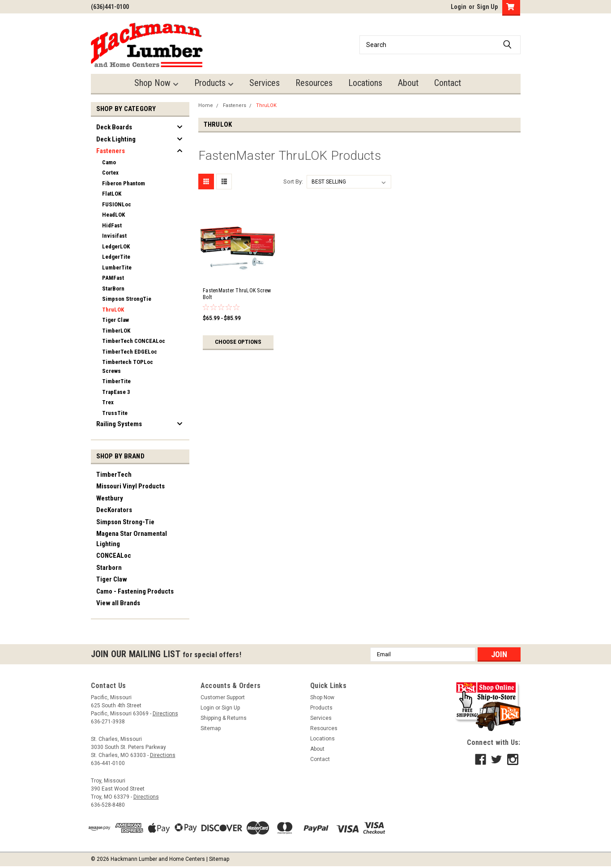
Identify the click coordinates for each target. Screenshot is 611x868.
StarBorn (113, 289)
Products (214, 83)
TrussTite (115, 413)
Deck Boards (114, 127)
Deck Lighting (116, 139)
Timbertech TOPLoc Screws (128, 366)
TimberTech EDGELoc (130, 352)
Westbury (110, 498)
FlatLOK (112, 194)
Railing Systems (119, 424)
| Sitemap (218, 859)
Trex (108, 402)
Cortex (110, 173)
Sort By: (293, 182)
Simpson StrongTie (127, 299)
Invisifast (114, 236)
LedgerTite (116, 257)
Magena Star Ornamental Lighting (132, 539)
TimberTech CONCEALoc (134, 341)
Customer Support (223, 697)
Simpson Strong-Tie (125, 522)
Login (459, 7)
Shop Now (156, 83)
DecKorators (114, 510)
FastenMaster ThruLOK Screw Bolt (237, 294)
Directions (165, 714)
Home (206, 105)
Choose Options (238, 342)
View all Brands (118, 603)
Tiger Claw (115, 320)
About (408, 83)
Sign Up (487, 7)
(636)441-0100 (110, 7)
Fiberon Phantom (124, 183)
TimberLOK (116, 331)
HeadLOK (113, 215)
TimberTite (116, 381)
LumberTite (117, 267)
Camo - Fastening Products (135, 591)
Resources (314, 83)
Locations (365, 83)
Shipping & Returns (224, 718)
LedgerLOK (116, 246)
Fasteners (111, 151)
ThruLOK (113, 310)
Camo (109, 162)
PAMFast (113, 278)
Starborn (109, 568)
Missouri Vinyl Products (130, 486)
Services (265, 83)
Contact (448, 83)
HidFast (112, 225)
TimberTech (114, 475)
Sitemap (211, 728)
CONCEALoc (114, 556)
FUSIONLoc (117, 204)
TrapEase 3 (116, 392)
